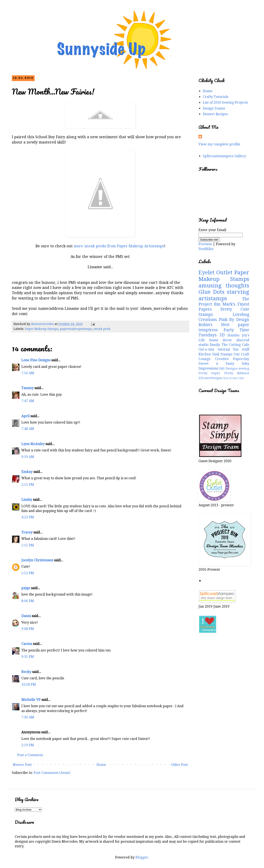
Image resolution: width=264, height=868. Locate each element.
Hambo (233, 335)
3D (222, 335)
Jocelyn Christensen (37, 560)
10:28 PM (29, 685)
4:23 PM (28, 517)
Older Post (179, 765)
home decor (221, 340)
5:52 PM (28, 573)
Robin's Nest (214, 325)
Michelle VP (31, 700)
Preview (205, 244)
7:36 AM (28, 717)
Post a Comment (30, 755)
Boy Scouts (230, 378)
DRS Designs (228, 368)
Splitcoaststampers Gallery (224, 156)
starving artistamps (224, 295)
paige (26, 588)
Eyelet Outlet (216, 272)
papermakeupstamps (76, 329)
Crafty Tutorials (216, 97)
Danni (26, 616)
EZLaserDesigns (210, 378)
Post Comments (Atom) (52, 773)
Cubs (241, 378)
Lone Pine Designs (36, 360)
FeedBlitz (206, 249)
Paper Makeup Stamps (42, 329)
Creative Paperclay (232, 359)
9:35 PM (28, 657)
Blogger (142, 857)
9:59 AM (28, 457)
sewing (244, 368)
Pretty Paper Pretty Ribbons (224, 373)
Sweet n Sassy (216, 364)
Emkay (27, 472)
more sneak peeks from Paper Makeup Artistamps (119, 246)
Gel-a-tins (206, 349)
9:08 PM (28, 629)
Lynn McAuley (33, 444)
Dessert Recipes (215, 114)
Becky (26, 672)
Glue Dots (212, 292)
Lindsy (27, 500)
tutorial (224, 349)
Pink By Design (234, 320)
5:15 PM (28, 545)
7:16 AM (28, 373)
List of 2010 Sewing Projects (225, 102)
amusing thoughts (224, 286)
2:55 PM (28, 485)
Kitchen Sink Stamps (215, 354)
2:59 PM (28, 745)
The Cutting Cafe (235, 345)
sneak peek (102, 329)
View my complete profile (219, 144)
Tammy (27, 388)
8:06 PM (28, 601)
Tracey (27, 532)
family (215, 345)
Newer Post (22, 765)
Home (101, 765)
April (25, 416)
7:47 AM (28, 401)
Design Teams (214, 108)
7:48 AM (28, 429)
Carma (27, 644)
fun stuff (241, 349)
